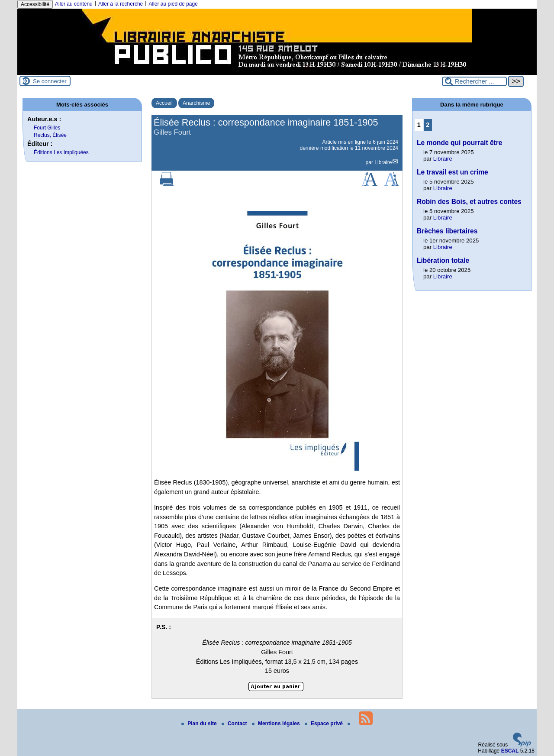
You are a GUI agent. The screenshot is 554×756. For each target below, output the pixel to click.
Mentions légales (277, 724)
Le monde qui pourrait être (460, 143)
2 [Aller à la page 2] (428, 125)
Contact (235, 724)
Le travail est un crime (453, 172)
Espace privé (324, 724)
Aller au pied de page (173, 4)
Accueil (164, 103)
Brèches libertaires (447, 231)
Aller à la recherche (121, 4)
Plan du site (200, 724)
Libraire (383, 162)
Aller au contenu (74, 4)
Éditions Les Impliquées (61, 152)
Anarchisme (196, 103)
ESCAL (510, 751)
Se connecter (50, 81)
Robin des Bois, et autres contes (469, 202)
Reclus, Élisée (50, 135)
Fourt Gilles (47, 128)
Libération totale (443, 260)
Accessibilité (35, 4)
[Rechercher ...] (474, 81)
